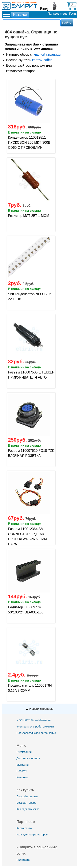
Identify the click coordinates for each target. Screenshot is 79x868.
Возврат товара (26, 803)
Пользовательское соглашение (36, 733)
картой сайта (42, 60)
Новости (22, 771)
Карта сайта (24, 828)
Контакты (22, 777)
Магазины (23, 765)
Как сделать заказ (28, 809)
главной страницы (47, 54)
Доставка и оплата (28, 758)
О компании (24, 752)
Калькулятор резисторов (32, 834)
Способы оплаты (27, 796)
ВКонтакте (23, 860)
